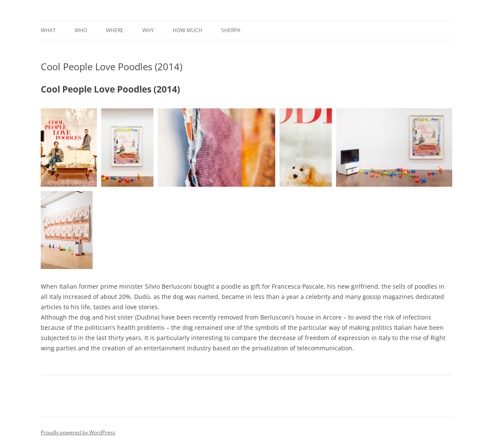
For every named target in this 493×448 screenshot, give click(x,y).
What (48, 30)
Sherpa (231, 30)
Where (115, 30)
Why (148, 30)
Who (81, 30)
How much (188, 30)
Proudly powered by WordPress (78, 432)
